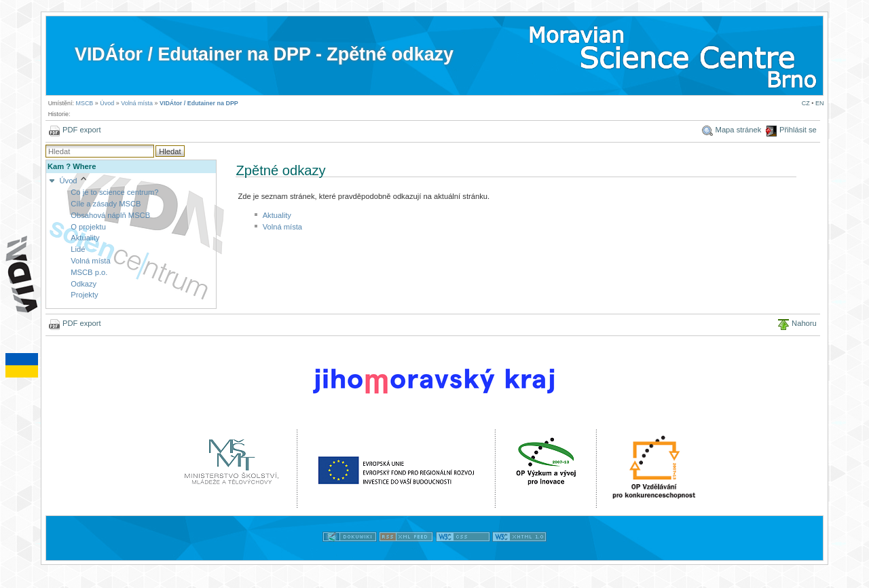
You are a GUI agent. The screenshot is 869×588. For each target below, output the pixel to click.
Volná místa (137, 103)
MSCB (84, 103)
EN (819, 103)
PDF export (82, 130)
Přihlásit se (798, 130)
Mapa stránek (739, 130)
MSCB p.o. (89, 272)
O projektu (88, 227)
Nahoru (804, 323)
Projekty (84, 295)
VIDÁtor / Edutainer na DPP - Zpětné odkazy (264, 54)
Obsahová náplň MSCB (110, 215)
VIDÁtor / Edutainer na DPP (199, 103)
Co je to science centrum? (114, 192)
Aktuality (85, 238)
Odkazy (84, 284)
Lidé (78, 249)
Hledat (170, 151)
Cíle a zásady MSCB (106, 204)
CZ (806, 103)
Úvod (107, 103)
